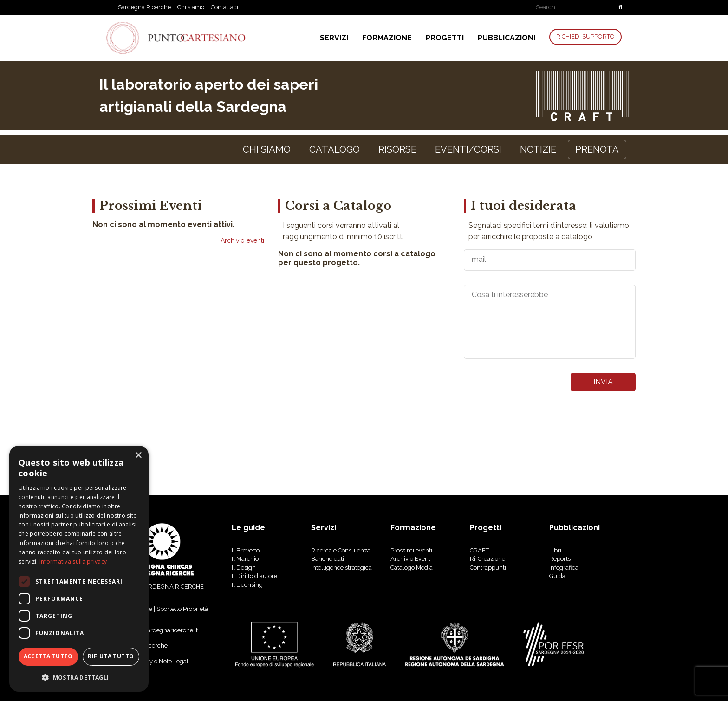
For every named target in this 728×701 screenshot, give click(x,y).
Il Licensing (247, 585)
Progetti (445, 38)
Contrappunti (488, 568)
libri (555, 550)
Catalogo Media (412, 568)
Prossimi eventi (411, 550)
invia (603, 382)
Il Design (244, 568)
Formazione (387, 38)
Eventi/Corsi (468, 149)
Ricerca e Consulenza (341, 550)
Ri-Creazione (487, 559)
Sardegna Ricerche (144, 7)
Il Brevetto (246, 550)
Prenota (597, 149)
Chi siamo (191, 7)
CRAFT (479, 550)
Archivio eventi (242, 240)
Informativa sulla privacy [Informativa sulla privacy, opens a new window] (73, 561)
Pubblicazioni (507, 38)
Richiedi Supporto (585, 36)
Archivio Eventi (411, 559)
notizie (538, 149)
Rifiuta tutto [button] (111, 656)
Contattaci (224, 7)
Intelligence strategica (341, 568)
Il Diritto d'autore (254, 576)
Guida (557, 576)
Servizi (334, 38)
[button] (79, 677)
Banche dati (328, 559)
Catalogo (335, 149)
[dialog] (79, 569)
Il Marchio (245, 559)
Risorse (397, 149)
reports (560, 559)
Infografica (564, 568)
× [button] (138, 456)
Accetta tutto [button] (48, 656)
